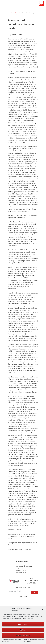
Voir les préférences (23, 635)
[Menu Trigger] (41, 4)
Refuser (23, 630)
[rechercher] (19, 591)
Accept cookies (23, 624)
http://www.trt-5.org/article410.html (19, 549)
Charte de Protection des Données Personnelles (12, 641)
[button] (43, 609)
